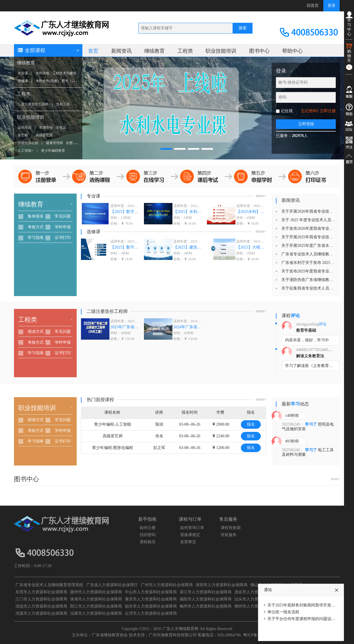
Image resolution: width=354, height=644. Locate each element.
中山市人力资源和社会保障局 (151, 592)
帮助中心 (292, 51)
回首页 (313, 6)
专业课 (23, 73)
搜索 (243, 28)
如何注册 (148, 528)
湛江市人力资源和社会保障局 (206, 592)
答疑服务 (229, 535)
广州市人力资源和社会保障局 (167, 585)
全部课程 (48, 50)
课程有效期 (231, 528)
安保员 (61, 128)
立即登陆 (306, 124)
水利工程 (63, 104)
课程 (291, 316)
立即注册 (328, 111)
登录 (331, 6)
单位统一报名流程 (283, 612)
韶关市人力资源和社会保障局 (151, 606)
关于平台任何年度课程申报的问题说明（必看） (309, 619)
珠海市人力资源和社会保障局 (96, 599)
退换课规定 (190, 535)
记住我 (287, 111)
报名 (251, 424)
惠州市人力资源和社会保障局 (96, 592)
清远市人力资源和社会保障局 (41, 606)
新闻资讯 (121, 51)
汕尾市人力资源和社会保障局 (96, 613)
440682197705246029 (314, 350)
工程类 (24, 94)
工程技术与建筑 (64, 73)
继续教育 (26, 63)
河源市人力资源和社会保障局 (41, 613)
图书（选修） (72, 81)
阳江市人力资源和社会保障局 (96, 606)
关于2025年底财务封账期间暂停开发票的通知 (307, 605)
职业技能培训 (30, 117)
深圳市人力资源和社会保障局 (221, 585)
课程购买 (148, 542)
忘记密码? (310, 111)
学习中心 (349, 24)
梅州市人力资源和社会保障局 (206, 606)
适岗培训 (25, 128)
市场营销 (46, 128)
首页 (93, 51)
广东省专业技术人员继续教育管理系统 (49, 585)
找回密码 (148, 535)
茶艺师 (23, 135)
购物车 (349, 56)
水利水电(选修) (47, 81)
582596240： (293, 424)
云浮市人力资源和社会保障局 (151, 613)
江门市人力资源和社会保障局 (41, 599)
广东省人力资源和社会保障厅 (112, 585)
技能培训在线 (28, 143)
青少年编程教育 (53, 151)
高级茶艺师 (44, 135)
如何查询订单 (192, 528)
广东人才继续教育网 (180, 629)
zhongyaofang (307, 324)
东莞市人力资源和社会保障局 (41, 592)
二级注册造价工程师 (33, 104)
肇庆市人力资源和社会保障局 (151, 599)
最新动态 (295, 404)
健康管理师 (54, 143)
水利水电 (42, 73)
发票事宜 (188, 542)
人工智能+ (26, 151)
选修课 (23, 81)
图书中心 (259, 51)
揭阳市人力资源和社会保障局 (206, 599)
